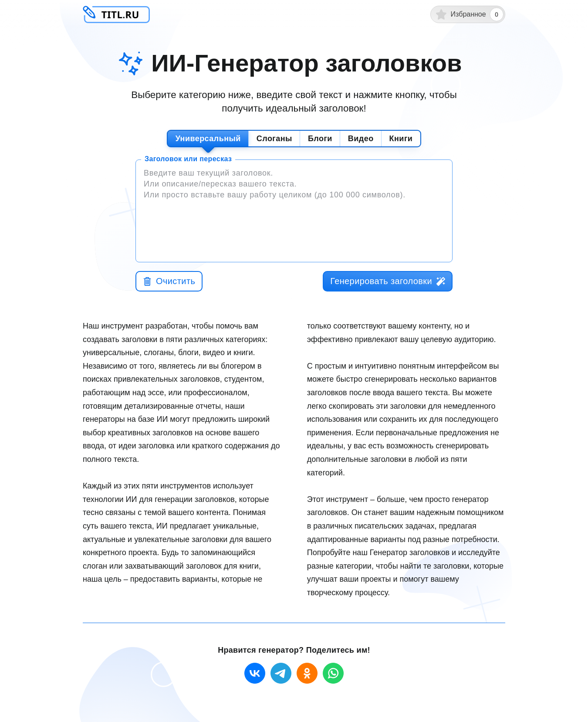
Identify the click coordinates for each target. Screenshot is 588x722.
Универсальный (208, 139)
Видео (361, 139)
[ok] (307, 673)
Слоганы (274, 139)
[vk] (255, 673)
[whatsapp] (333, 673)
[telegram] (281, 673)
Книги (401, 139)
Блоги (320, 139)
